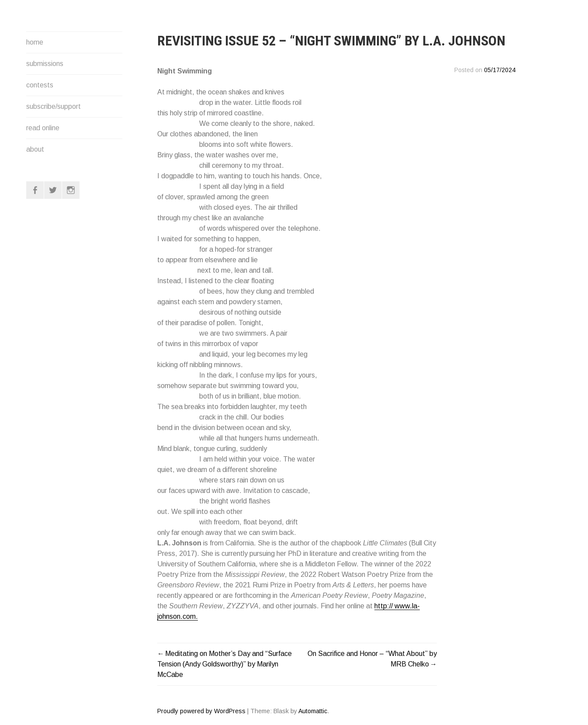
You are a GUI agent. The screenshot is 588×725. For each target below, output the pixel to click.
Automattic (313, 711)
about (35, 149)
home (35, 42)
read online (43, 128)
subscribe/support (54, 106)
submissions (45, 64)
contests (40, 85)
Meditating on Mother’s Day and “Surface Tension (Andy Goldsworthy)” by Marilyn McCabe (225, 664)
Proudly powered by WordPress (201, 711)
